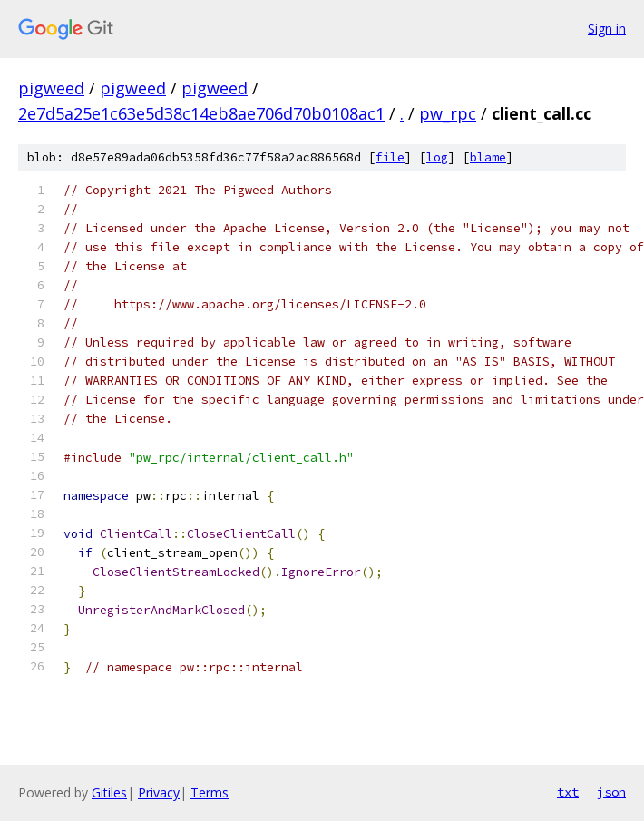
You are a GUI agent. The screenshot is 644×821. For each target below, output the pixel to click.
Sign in (607, 29)
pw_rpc (448, 113)
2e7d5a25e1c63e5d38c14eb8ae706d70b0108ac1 (201, 113)
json (611, 792)
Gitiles (109, 792)
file (390, 157)
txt (568, 792)
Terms (210, 792)
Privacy (159, 792)
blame (488, 157)
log (437, 157)
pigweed (51, 88)
